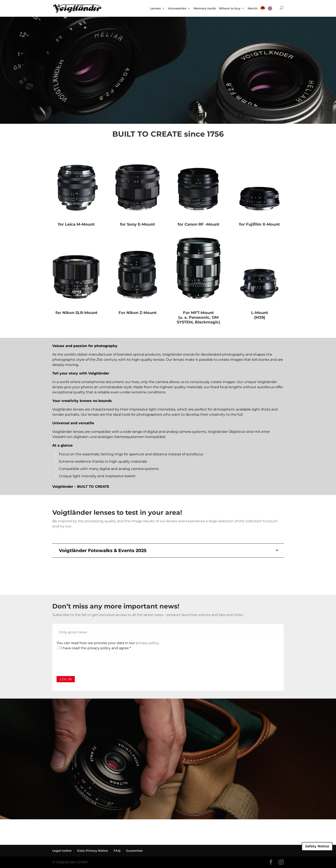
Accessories (177, 9)
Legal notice (62, 851)
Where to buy (230, 9)
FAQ (117, 851)
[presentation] (89, 663)
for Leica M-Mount (76, 224)
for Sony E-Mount (137, 224)
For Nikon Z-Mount (138, 313)
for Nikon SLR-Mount (76, 313)
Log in (66, 679)
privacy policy (147, 643)
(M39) (260, 317)
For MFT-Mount (198, 313)
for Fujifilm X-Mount (259, 224)
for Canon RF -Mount (199, 224)
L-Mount (260, 313)
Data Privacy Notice (93, 851)
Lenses (155, 9)
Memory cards (205, 9)
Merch (253, 9)
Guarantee (134, 851)
